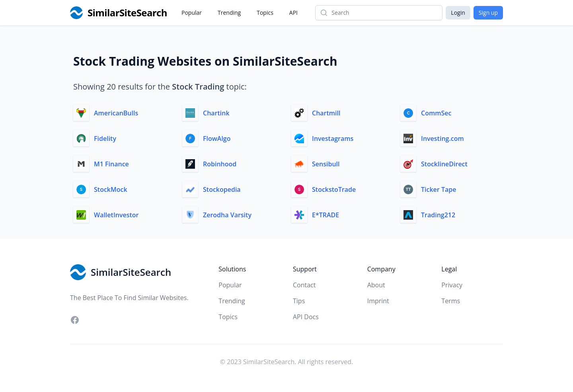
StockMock (111, 189)
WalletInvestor (116, 215)
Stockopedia (222, 189)
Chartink (216, 113)
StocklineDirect (444, 164)
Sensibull (326, 164)
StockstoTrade (334, 189)
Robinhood (220, 164)
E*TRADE (325, 215)
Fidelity (105, 138)
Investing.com (442, 138)
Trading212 (438, 215)
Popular (192, 13)
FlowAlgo (217, 138)
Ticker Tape (439, 189)
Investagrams (333, 138)
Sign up (488, 13)
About (376, 285)
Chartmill (326, 113)
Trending (229, 13)
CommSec (436, 113)
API (293, 13)
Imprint (378, 301)
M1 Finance (111, 164)
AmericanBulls (116, 113)
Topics (265, 13)
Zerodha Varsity (227, 215)
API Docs (306, 317)
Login (458, 13)
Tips (299, 301)
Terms (451, 301)
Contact (304, 285)
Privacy (452, 285)
